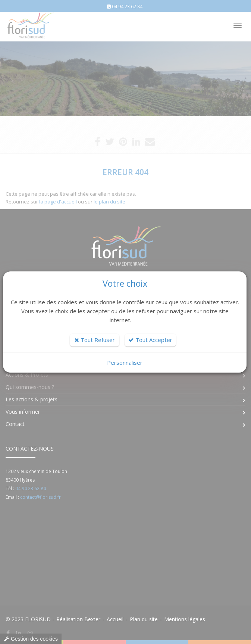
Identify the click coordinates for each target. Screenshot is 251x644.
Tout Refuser (95, 340)
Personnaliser (125, 363)
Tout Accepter (150, 340)
